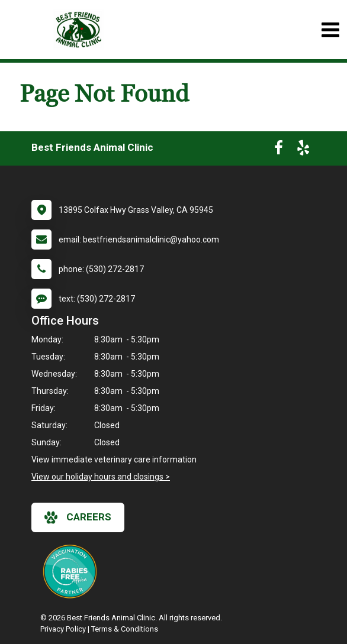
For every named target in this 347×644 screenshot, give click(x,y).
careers (78, 517)
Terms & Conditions (125, 629)
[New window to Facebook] (279, 150)
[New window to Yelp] (303, 150)
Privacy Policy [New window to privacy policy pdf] (63, 629)
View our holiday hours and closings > (101, 477)
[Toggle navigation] (330, 30)
